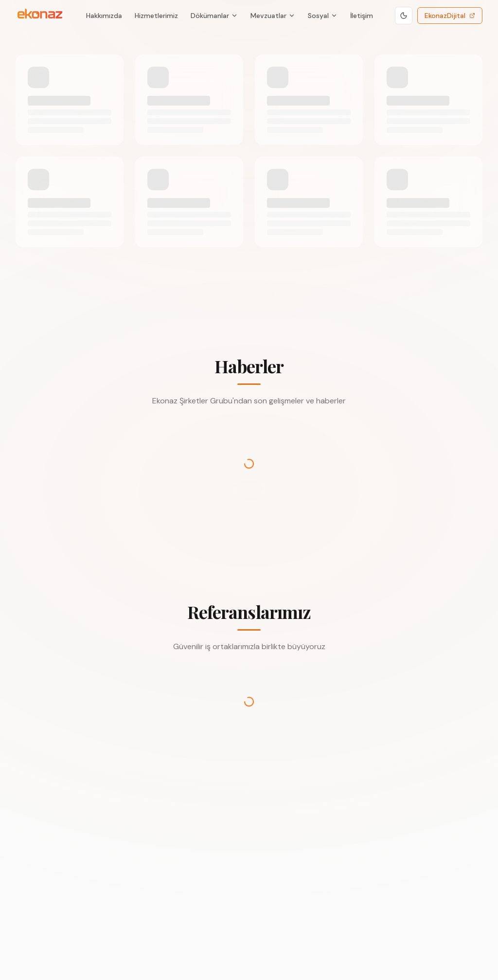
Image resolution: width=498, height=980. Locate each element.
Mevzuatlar (273, 16)
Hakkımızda (104, 16)
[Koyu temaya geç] (404, 16)
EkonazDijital (450, 16)
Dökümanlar (214, 16)
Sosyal (323, 16)
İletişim (362, 16)
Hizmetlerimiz (156, 16)
